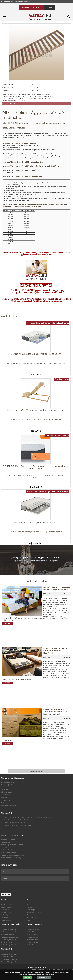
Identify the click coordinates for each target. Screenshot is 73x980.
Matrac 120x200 (33, 942)
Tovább (8, 624)
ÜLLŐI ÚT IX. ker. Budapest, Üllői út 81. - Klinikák (16, 820)
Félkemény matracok (9, 940)
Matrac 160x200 (33, 932)
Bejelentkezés (26, 7)
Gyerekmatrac (6, 912)
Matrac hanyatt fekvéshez (10, 945)
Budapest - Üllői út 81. (9, 954)
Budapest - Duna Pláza (9, 959)
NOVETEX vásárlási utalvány (11, 858)
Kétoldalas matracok (8, 929)
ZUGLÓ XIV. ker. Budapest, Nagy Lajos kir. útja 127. (17, 823)
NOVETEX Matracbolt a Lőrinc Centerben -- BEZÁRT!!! (55, 651)
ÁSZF (44, 968)
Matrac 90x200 (32, 940)
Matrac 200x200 (33, 929)
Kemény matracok (8, 934)
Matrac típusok (6, 915)
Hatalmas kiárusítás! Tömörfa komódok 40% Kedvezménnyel (55, 712)
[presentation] (18, 887)
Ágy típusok (31, 904)
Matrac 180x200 (33, 937)
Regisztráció (37, 7)
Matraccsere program (9, 852)
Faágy (29, 920)
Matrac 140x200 (33, 945)
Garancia (4, 847)
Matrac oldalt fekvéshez (9, 932)
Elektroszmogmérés (8, 839)
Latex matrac (6, 910)
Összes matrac (6, 917)
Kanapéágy (31, 907)
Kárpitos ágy (31, 917)
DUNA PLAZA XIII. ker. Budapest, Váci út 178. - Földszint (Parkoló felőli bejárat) (26, 817)
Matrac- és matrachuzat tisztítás (12, 855)
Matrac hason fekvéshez (10, 937)
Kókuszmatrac (6, 904)
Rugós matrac (6, 920)
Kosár (49, 7)
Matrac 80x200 (32, 934)
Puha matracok (7, 942)
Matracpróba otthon (8, 850)
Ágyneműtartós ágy (34, 912)
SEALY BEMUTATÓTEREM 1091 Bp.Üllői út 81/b (16, 825)
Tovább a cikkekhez (36, 771)
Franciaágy (31, 915)
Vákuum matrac (7, 907)
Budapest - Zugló (7, 957)
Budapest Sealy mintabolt (10, 962)
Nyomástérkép (6, 842)
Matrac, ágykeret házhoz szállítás (13, 845)
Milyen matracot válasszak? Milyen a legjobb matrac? (57, 588)
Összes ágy (31, 910)
